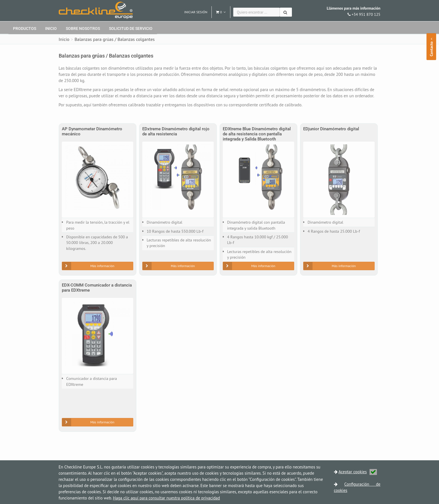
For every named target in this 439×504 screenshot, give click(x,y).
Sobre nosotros (83, 28)
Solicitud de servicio (131, 28)
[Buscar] (286, 12)
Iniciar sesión (196, 12)
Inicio (51, 28)
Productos (25, 28)
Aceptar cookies (358, 472)
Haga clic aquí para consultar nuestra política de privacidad (166, 498)
